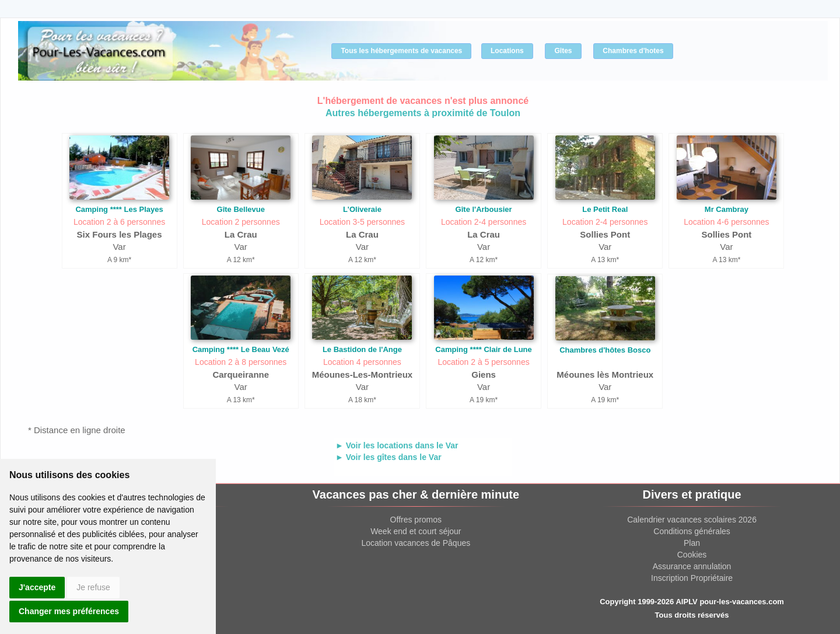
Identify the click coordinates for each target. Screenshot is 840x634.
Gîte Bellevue (241, 209)
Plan (692, 543)
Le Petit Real (605, 209)
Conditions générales (692, 531)
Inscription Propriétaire (692, 578)
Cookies (692, 555)
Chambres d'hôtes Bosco (605, 350)
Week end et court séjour (416, 531)
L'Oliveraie (362, 209)
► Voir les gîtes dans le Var (388, 457)
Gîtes (563, 51)
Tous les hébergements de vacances (401, 51)
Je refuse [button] (93, 587)
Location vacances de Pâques (416, 543)
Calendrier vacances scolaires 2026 (692, 520)
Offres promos (416, 520)
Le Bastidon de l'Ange (362, 349)
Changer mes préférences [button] (69, 611)
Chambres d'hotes (633, 51)
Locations (507, 51)
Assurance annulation (692, 566)
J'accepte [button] (37, 587)
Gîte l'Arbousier (484, 209)
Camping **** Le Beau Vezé (241, 349)
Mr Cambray (727, 209)
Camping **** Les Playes (119, 209)
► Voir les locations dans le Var (397, 445)
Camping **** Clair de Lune (483, 349)
